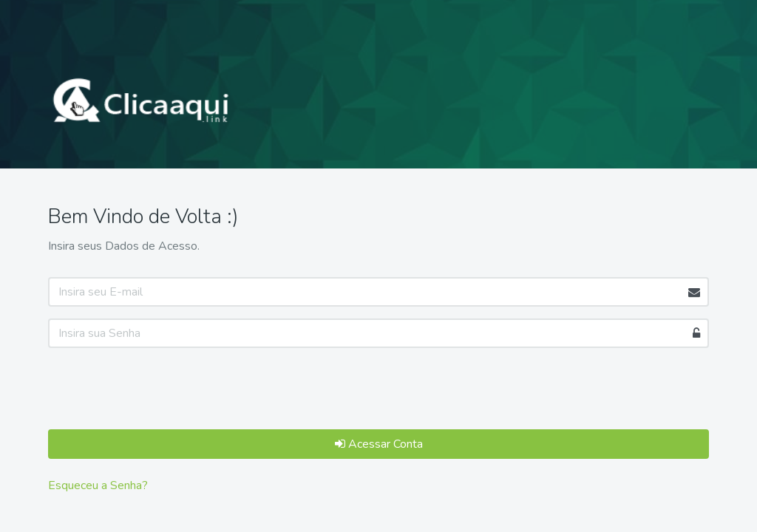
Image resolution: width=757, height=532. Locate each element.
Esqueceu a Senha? (98, 485)
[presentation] (160, 389)
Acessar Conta (379, 444)
